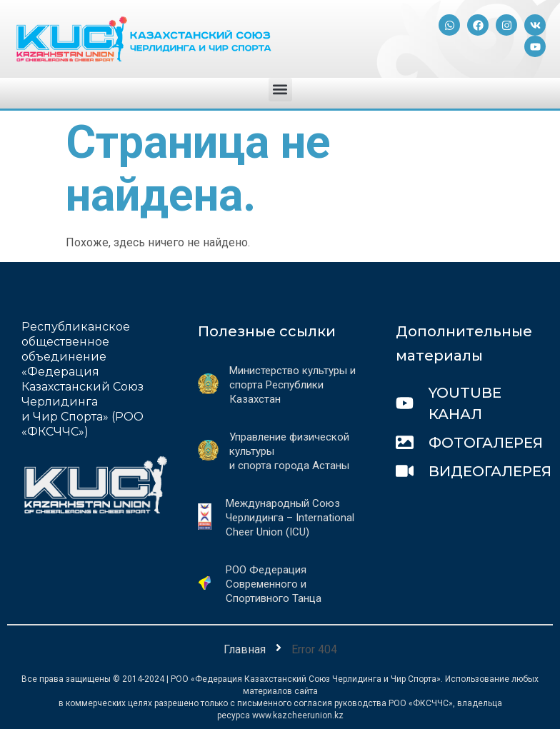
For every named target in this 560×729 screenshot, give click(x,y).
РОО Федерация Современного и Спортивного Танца (274, 584)
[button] (280, 90)
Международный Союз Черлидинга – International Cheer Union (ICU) (290, 518)
